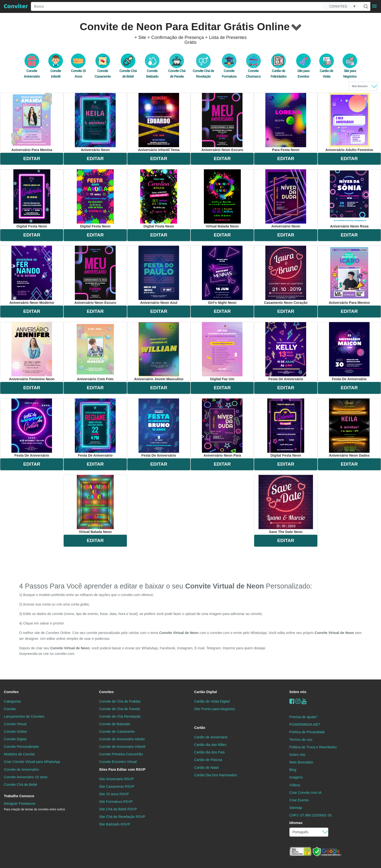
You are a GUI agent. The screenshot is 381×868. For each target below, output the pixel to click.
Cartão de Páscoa (208, 760)
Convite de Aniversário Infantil (122, 747)
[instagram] (298, 701)
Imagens (296, 777)
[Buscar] (365, 6)
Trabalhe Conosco (19, 796)
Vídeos (295, 785)
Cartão (200, 728)
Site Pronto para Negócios (215, 709)
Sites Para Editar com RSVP (122, 769)
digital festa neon (32, 199)
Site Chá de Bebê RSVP (118, 809)
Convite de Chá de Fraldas (120, 701)
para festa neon (286, 122)
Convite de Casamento (117, 732)
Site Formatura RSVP (116, 802)
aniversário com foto (95, 352)
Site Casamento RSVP (117, 787)
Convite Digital (15, 739)
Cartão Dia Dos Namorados (216, 775)
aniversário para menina (32, 122)
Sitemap (296, 808)
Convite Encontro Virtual (118, 762)
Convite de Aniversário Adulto (122, 739)
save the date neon (286, 504)
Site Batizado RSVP (115, 824)
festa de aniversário (286, 352)
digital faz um (222, 352)
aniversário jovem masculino (159, 352)
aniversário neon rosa (349, 199)
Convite (10, 709)
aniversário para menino (349, 275)
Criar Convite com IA (306, 793)
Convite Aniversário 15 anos (26, 777)
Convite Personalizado (21, 747)
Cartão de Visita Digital (212, 701)
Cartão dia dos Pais (209, 752)
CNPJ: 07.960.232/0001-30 (311, 815)
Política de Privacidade (307, 732)
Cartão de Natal (206, 768)
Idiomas (296, 823)
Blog (293, 770)
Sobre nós (298, 692)
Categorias (12, 701)
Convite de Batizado (115, 724)
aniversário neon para (222, 428)
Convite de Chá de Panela (120, 709)
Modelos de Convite (19, 754)
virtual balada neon (222, 199)
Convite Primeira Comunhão (121, 754)
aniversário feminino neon (32, 352)
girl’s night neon (222, 275)
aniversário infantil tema (159, 122)
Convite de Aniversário (21, 769)
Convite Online (15, 732)
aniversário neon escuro (222, 122)
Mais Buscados (301, 762)
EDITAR (32, 158)
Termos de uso (301, 740)
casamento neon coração (286, 275)
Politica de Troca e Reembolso (313, 747)
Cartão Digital (206, 692)
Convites (11, 692)
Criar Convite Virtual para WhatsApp (32, 762)
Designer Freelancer (34, 806)
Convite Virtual (15, 724)
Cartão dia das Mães (210, 745)
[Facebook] (292, 701)
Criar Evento (299, 800)
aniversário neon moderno (32, 275)
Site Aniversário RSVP (117, 779)
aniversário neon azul (159, 275)
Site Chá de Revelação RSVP (122, 817)
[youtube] (304, 701)
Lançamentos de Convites (24, 716)
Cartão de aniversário (211, 737)
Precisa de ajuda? (303, 717)
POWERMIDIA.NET (305, 724)
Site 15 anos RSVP (114, 794)
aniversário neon (95, 122)
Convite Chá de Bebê (21, 785)
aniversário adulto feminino (349, 122)
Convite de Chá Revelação (120, 716)
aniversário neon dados (349, 428)
